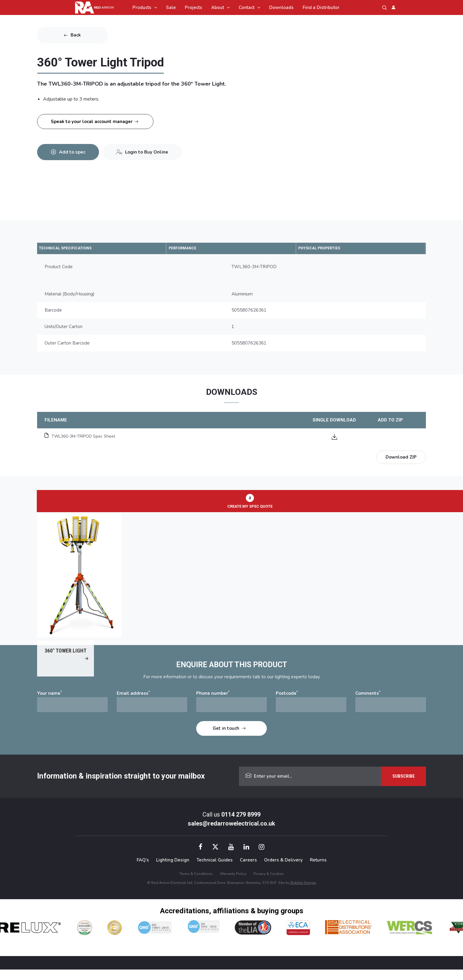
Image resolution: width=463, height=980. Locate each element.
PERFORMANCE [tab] (190, 248)
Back (76, 35)
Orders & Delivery (283, 871)
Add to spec (75, 148)
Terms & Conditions (196, 884)
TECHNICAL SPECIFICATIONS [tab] (75, 248)
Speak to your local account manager (92, 122)
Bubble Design (303, 893)
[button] (384, 8)
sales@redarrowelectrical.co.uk (231, 834)
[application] (154, 7)
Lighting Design (173, 871)
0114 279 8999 (241, 825)
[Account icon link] (393, 7)
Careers (248, 871)
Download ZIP (401, 458)
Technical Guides (215, 871)
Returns (318, 871)
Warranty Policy (233, 884)
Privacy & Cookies (269, 884)
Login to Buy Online (155, 148)
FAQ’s (143, 871)
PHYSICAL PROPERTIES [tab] (328, 248)
